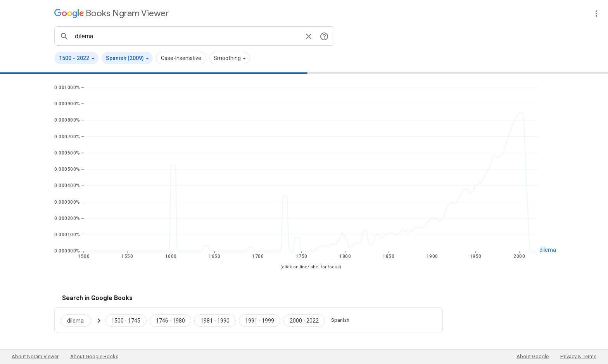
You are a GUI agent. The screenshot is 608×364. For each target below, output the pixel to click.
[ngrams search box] (187, 36)
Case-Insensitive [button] (181, 58)
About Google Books (94, 356)
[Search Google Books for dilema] (79, 320)
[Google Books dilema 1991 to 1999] (260, 320)
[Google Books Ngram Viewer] (111, 13)
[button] (76, 58)
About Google (533, 356)
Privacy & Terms (578, 356)
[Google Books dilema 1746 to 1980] (170, 320)
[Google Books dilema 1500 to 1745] (126, 320)
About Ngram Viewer (35, 356)
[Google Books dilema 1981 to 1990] (215, 320)
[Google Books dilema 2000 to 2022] (304, 320)
